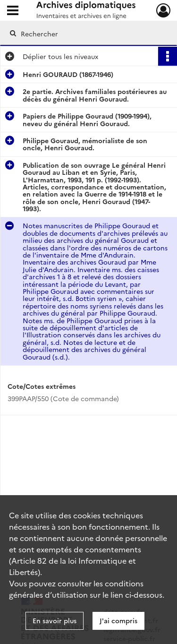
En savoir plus (55, 620)
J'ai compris (118, 620)
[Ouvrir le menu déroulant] (13, 11)
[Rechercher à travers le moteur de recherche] (88, 34)
